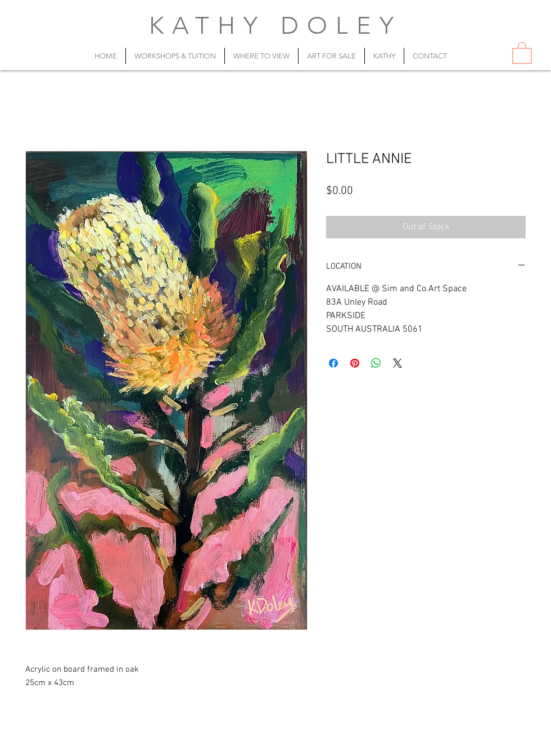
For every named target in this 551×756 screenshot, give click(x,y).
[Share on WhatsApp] (376, 363)
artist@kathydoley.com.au (308, 743)
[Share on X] (398, 363)
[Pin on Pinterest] (355, 363)
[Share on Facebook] (333, 363)
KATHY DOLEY (276, 26)
